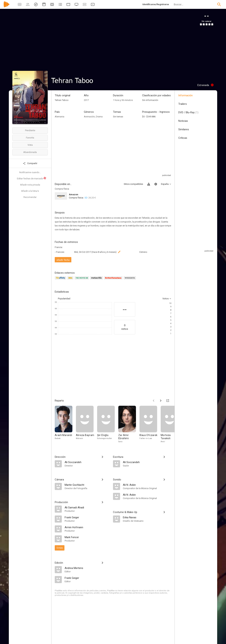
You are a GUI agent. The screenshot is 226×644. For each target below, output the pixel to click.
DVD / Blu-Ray (188, 112)
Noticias (183, 121)
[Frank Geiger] (87, 517)
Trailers (183, 104)
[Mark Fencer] (87, 537)
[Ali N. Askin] (147, 485)
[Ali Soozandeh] (87, 462)
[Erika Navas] (147, 517)
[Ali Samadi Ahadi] (87, 507)
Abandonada (30, 152)
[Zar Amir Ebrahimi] (129, 425)
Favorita (30, 138)
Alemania (60, 117)
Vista (30, 145)
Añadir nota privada (30, 185)
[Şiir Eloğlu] (108, 425)
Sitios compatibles (133, 184)
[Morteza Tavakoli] (171, 425)
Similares (184, 129)
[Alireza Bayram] (87, 425)
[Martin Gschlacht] (87, 485)
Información (185, 95)
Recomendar (30, 197)
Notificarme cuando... (30, 172)
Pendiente (30, 130)
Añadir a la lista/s (30, 191)
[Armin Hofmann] (87, 527)
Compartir (30, 163)
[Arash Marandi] (65, 425)
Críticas (183, 138)
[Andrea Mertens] (87, 568)
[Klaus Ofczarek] (150, 425)
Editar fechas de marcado (32, 178)
